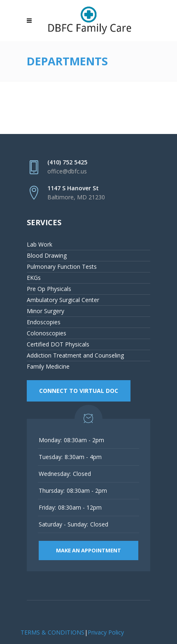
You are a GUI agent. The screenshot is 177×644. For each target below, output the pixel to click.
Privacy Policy (106, 632)
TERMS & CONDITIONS (52, 632)
